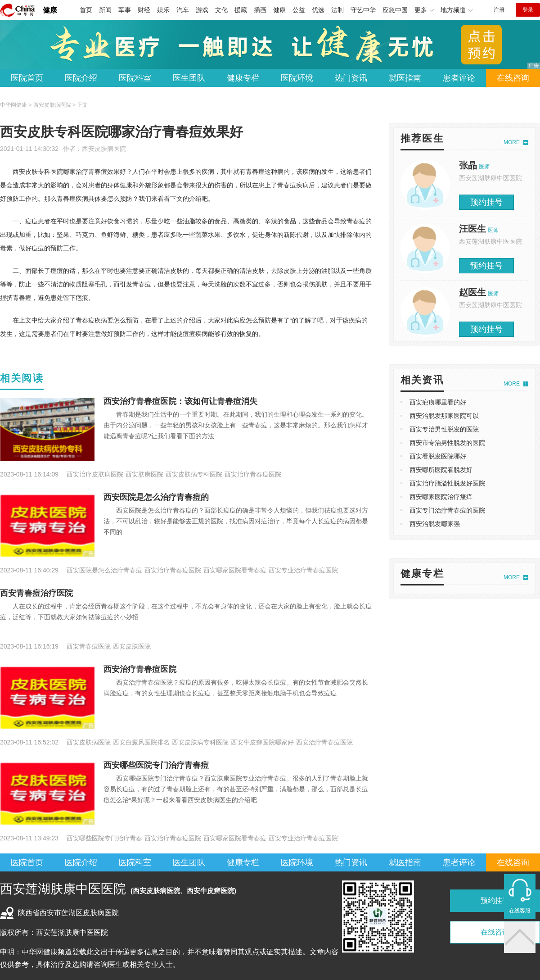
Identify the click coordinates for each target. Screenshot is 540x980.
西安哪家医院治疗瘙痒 (441, 497)
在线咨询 (513, 78)
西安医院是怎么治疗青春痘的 (156, 497)
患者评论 (459, 78)
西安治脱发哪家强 (435, 524)
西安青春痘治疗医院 (36, 593)
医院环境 (297, 78)
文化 (221, 10)
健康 (50, 10)
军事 (125, 10)
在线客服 (520, 911)
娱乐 (163, 10)
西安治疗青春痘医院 (140, 669)
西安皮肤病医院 (104, 149)
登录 (528, 10)
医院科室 (135, 78)
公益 (299, 10)
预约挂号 (486, 202)
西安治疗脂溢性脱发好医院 (447, 483)
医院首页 (27, 78)
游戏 (202, 10)
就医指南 (405, 78)
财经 (144, 10)
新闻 (105, 10)
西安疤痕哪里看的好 (438, 402)
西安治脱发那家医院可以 (444, 416)
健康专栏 (243, 78)
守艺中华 (363, 10)
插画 (260, 10)
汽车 (183, 10)
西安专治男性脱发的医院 (444, 429)
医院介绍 (81, 78)
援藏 (241, 10)
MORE (512, 142)
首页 (86, 10)
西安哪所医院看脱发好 (441, 470)
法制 (337, 10)
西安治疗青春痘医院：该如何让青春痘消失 (180, 401)
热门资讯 (351, 78)
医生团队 (189, 78)
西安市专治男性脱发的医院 (447, 443)
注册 (499, 10)
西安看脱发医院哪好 (438, 456)
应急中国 (395, 10)
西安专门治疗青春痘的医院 (447, 510)
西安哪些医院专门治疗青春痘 (156, 765)
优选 (318, 10)
